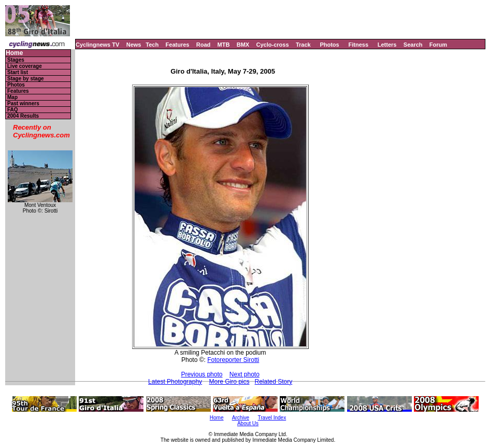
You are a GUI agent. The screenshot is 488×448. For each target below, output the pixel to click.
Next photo (245, 374)
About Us (248, 423)
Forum (438, 45)
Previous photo (202, 374)
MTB (224, 45)
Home (14, 53)
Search (413, 45)
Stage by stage (26, 79)
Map (12, 97)
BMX (243, 45)
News (134, 45)
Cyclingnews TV (97, 45)
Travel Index (272, 418)
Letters (387, 45)
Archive (241, 418)
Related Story (274, 382)
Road (204, 45)
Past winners (23, 103)
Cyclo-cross (273, 45)
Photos (329, 45)
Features (178, 45)
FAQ (13, 110)
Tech (152, 45)
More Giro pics (229, 382)
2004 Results (23, 116)
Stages (16, 60)
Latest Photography (175, 382)
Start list (18, 72)
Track (303, 45)
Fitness (358, 45)
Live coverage (25, 66)
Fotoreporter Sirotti (233, 360)
